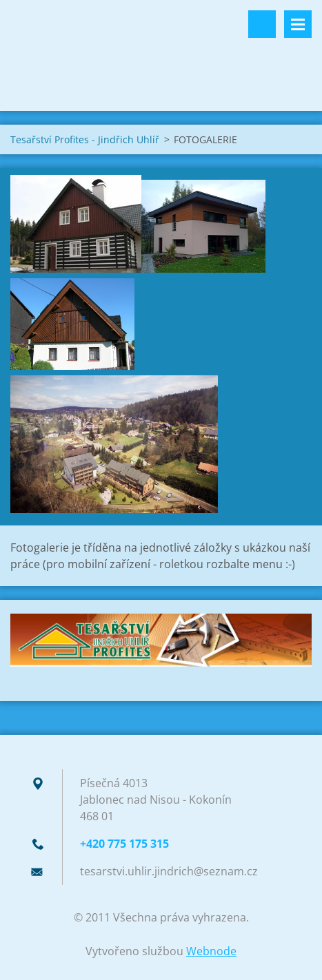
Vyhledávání (262, 24)
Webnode (211, 951)
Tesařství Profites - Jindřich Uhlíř (85, 139)
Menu (298, 24)
